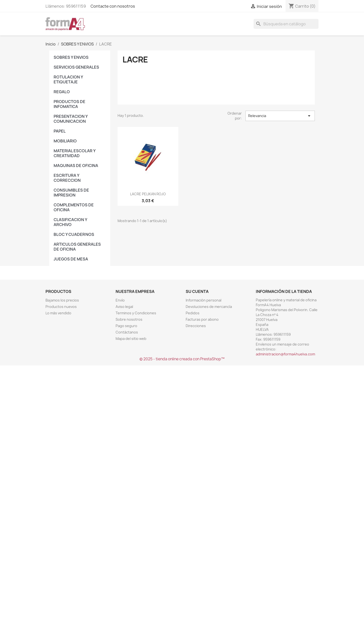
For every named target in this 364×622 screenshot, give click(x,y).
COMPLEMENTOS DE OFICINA (74, 207)
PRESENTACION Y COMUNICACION (71, 119)
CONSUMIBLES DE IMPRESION (71, 193)
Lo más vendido (58, 313)
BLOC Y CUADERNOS (74, 234)
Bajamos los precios (62, 300)
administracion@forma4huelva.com (285, 354)
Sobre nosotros (129, 319)
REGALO (62, 92)
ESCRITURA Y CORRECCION (67, 178)
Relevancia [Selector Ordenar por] (280, 116)
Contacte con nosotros (113, 6)
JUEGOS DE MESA (71, 259)
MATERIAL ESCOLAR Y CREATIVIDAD (75, 153)
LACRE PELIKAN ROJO (148, 194)
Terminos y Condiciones (136, 313)
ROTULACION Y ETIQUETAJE (68, 79)
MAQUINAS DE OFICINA (76, 166)
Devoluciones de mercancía (209, 307)
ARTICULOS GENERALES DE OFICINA (77, 247)
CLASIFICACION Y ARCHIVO (70, 222)
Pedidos (193, 313)
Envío (120, 300)
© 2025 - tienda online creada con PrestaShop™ (182, 359)
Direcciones (196, 326)
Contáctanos (127, 332)
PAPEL (60, 131)
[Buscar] (286, 24)
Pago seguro (126, 326)
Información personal (204, 300)
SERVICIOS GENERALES (76, 67)
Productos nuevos (61, 307)
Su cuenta (197, 291)
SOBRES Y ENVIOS (71, 57)
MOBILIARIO (65, 141)
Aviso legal (124, 307)
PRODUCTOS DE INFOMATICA (69, 104)
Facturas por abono (202, 319)
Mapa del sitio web (131, 339)
